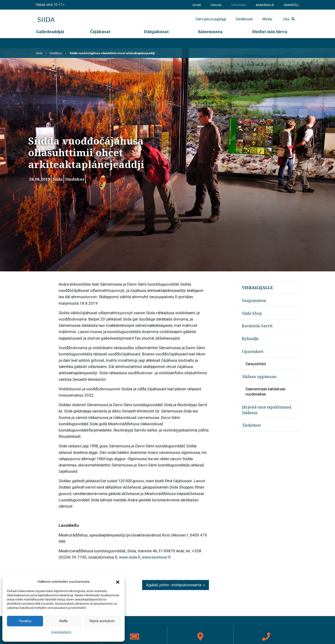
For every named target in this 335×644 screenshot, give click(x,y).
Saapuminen (254, 300)
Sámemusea (210, 42)
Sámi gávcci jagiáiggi (211, 24)
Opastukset (253, 351)
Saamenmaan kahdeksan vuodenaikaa (265, 392)
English (216, 5)
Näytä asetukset (102, 621)
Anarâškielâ (265, 5)
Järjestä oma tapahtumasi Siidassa (266, 410)
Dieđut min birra (270, 42)
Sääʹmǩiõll (291, 5)
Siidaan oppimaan (259, 376)
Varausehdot (256, 364)
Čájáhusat (100, 42)
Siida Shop (252, 313)
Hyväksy (25, 621)
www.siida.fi (130, 557)
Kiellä (64, 621)
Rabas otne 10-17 (49, 5)
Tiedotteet (251, 425)
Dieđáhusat (244, 24)
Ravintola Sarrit (257, 326)
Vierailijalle (257, 288)
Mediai (267, 24)
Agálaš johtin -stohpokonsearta (174, 585)
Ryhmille (250, 339)
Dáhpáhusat (156, 42)
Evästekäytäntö (61, 632)
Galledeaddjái (50, 42)
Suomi (197, 5)
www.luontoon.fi (156, 557)
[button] (118, 582)
